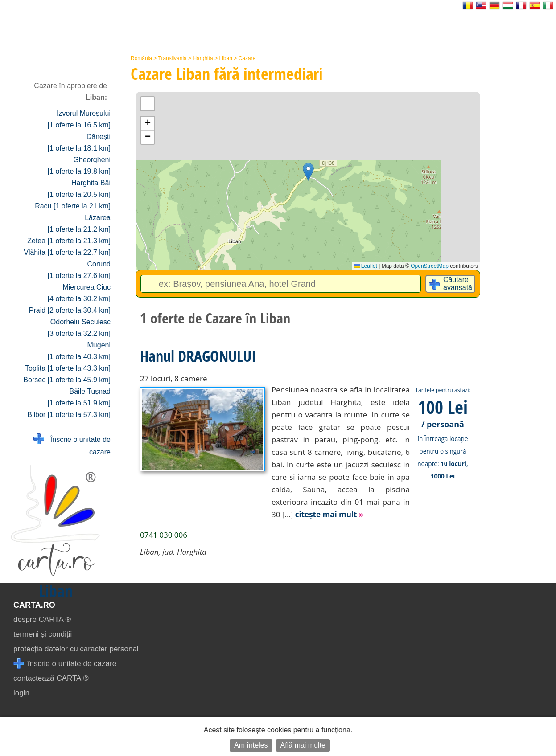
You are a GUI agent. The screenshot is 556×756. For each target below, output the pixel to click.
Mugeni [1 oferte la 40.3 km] (79, 351)
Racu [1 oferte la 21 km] (73, 206)
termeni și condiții (43, 634)
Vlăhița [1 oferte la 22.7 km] (67, 252)
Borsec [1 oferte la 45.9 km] (67, 380)
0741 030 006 (164, 535)
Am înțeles (251, 745)
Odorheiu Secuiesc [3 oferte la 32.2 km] (79, 328)
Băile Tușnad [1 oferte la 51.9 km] (79, 397)
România (141, 58)
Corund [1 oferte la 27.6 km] (79, 270)
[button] (308, 172)
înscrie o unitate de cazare (65, 664)
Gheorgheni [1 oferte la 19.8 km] (79, 166)
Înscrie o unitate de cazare (72, 445)
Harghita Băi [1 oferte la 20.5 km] (79, 189)
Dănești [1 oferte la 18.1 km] (79, 142)
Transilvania (173, 58)
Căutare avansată (458, 284)
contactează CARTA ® (51, 678)
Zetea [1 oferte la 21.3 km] (69, 241)
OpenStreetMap (430, 266)
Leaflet (366, 266)
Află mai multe (303, 745)
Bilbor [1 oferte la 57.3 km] (69, 415)
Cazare (247, 58)
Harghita (203, 58)
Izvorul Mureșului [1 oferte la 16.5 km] (79, 119)
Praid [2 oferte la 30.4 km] (70, 310)
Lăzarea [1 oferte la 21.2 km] (79, 223)
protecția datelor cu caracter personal (76, 649)
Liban (225, 58)
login (21, 693)
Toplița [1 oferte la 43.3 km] (68, 368)
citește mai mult (329, 514)
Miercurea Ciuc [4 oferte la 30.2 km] (79, 293)
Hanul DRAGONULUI (198, 356)
